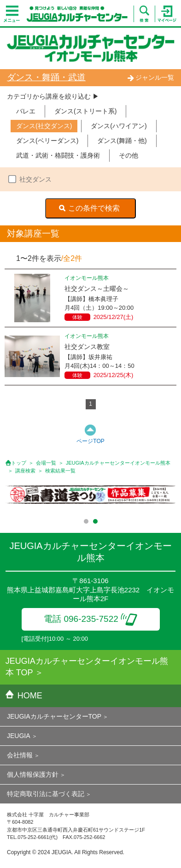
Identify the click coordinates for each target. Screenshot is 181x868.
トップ (19, 463)
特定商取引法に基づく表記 (46, 794)
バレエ (26, 111)
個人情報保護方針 (33, 774)
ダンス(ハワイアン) (119, 126)
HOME (24, 696)
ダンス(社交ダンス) (44, 126)
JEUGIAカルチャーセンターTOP (54, 716)
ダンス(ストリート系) (85, 111)
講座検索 (25, 471)
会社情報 (20, 755)
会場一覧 (46, 463)
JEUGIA (19, 736)
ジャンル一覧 (151, 77)
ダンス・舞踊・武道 (46, 77)
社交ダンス (35, 179)
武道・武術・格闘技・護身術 (58, 155)
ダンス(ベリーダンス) (47, 141)
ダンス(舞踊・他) (122, 141)
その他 (128, 155)
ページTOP (90, 441)
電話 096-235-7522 (90, 619)
